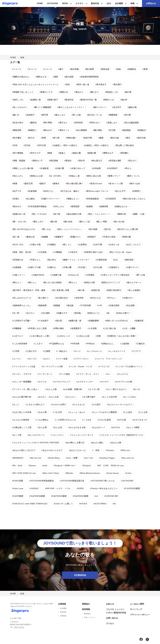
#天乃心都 (98, 267)
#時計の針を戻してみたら (134, 199)
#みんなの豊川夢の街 (22, 397)
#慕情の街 (122, 214)
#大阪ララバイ (132, 267)
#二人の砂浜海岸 (20, 344)
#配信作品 (69, 100)
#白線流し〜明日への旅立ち (96, 145)
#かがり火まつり (140, 420)
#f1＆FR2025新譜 (132, 488)
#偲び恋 (58, 321)
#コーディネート (45, 374)
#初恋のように (94, 313)
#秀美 (43, 138)
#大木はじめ (73, 275)
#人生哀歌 (92, 328)
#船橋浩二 (32, 130)
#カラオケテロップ (61, 382)
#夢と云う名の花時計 (52, 283)
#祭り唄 (56, 138)
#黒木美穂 (74, 69)
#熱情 (49, 153)
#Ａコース (47, 69)
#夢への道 (140, 275)
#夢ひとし (32, 283)
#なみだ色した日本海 (22, 412)
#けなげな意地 (104, 420)
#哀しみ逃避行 (134, 290)
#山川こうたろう (133, 245)
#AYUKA (83, 504)
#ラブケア (136, 351)
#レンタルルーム (95, 351)
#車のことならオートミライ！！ (72, 107)
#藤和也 (33, 123)
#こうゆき (87, 420)
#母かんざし (18, 176)
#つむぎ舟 (57, 412)
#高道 (118, 69)
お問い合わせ (112, 618)
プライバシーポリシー (140, 615)
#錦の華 (128, 92)
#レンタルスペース (117, 351)
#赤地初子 (30, 115)
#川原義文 (51, 245)
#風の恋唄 (69, 77)
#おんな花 (57, 427)
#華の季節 (47, 123)
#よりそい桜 (94, 389)
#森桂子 (42, 184)
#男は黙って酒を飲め (125, 145)
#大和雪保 (90, 275)
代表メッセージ (90, 617)
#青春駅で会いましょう (23, 92)
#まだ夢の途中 (89, 397)
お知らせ (110, 604)
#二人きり (38, 344)
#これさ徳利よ (42, 420)
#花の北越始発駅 (131, 123)
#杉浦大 (16, 199)
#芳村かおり (95, 123)
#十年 (100, 305)
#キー (108, 374)
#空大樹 (112, 130)
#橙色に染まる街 (93, 176)
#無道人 (62, 153)
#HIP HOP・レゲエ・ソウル (58, 488)
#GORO (80, 488)
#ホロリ (46, 359)
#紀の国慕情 (81, 130)
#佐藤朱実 (139, 321)
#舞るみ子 (47, 130)
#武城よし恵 (74, 176)
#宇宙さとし (35, 260)
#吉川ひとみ (95, 298)
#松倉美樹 (32, 191)
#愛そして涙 (84, 222)
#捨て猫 (56, 214)
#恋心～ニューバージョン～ (69, 229)
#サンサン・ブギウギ (22, 374)
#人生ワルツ (18, 336)
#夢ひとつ (17, 283)
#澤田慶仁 (124, 153)
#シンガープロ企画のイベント (129, 367)
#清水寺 (81, 161)
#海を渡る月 (97, 161)
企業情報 (62, 604)
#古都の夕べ (128, 298)
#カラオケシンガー (85, 382)
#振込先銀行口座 (74, 214)
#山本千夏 (98, 245)
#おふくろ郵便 (133, 427)
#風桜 (55, 77)
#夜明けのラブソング (111, 283)
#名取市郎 (79, 298)
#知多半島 (88, 138)
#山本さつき (114, 245)
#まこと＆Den (129, 397)
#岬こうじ (67, 245)
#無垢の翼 (76, 153)
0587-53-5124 (19, 627)
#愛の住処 (68, 222)
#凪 (108, 313)
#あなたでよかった (77, 450)
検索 (132, 3)
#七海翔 (46, 351)
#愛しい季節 (102, 222)
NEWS (65, 3)
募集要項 (87, 614)
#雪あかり (79, 92)
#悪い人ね (46, 229)
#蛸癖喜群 (113, 115)
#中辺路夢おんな (56, 344)
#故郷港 (89, 206)
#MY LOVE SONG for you (110, 466)
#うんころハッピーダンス (82, 435)
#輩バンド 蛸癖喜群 (42, 107)
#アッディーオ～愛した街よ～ (26, 389)
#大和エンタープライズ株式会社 (115, 275)
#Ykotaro (110, 450)
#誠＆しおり (60, 115)
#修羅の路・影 (75, 321)
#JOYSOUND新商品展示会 (72, 481)
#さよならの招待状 (21, 420)
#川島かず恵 (35, 245)
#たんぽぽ (128, 412)
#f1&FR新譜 (18, 496)
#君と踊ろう (43, 298)
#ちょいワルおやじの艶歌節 (104, 412)
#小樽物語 (57, 252)
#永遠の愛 (59, 168)
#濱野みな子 (108, 153)
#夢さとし (73, 283)
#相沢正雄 (141, 138)
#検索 (15, 184)
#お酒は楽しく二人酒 (22, 427)
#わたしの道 (51, 389)
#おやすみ (116, 427)
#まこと (16, 405)
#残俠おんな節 (36, 176)
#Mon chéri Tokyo (51, 473)
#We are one (35, 458)
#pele (45, 466)
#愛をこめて (38, 222)
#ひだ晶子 (96, 405)
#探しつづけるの (39, 214)
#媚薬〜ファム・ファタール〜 (76, 260)
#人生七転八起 (110, 328)
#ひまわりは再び (58, 405)
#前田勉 (77, 313)
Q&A (109, 3)
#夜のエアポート (134, 283)
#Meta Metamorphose (90, 473)
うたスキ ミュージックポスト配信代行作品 (116, 611)
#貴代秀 (44, 115)
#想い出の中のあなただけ (24, 229)
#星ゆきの (17, 206)
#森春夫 (56, 184)
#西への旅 (76, 115)
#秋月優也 (17, 138)
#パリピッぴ (104, 367)
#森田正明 (28, 184)
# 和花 (96, 450)
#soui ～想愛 (72, 458)
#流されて (132, 161)
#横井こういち (133, 176)
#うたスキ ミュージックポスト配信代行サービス (121, 435)
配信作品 (95, 3)
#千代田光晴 (85, 305)
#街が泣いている (95, 115)
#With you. (125, 450)
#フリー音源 (62, 359)
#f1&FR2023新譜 (80, 496)
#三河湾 (16, 351)
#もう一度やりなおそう (116, 389)
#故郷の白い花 (19, 214)
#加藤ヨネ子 (62, 313)
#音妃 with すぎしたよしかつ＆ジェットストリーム (35, 85)
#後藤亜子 (59, 237)
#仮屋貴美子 (76, 328)
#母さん (128, 168)
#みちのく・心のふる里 (48, 397)
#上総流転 (125, 344)
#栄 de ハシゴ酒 (115, 184)
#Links (128, 473)
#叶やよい (112, 298)
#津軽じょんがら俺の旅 (23, 168)
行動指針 (63, 616)
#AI (114, 504)
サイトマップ (136, 609)
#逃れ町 (124, 100)
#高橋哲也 (132, 69)
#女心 (116, 260)
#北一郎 (16, 313)
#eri (96, 496)
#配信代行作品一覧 (88, 100)
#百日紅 (27, 145)
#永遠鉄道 (44, 168)
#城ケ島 (81, 290)
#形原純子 (92, 237)
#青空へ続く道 (83, 85)
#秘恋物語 (126, 130)
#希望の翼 (126, 237)
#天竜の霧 (67, 267)
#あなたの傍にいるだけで (24, 450)
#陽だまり (94, 92)
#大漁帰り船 (56, 275)
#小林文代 (73, 252)
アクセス (110, 624)
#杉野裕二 (137, 191)
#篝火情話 (98, 130)
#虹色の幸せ (18, 123)
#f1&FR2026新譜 (37, 496)
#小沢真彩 (42, 252)
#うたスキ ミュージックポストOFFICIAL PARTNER (36, 443)
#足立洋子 (117, 107)
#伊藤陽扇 (17, 328)
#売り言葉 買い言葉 (61, 290)
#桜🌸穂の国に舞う (74, 184)
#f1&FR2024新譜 (59, 496)
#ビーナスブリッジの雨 (52, 367)
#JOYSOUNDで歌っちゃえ (103, 481)
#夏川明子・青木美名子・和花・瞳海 (29, 290)
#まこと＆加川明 (109, 397)
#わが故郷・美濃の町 (72, 389)
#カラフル (42, 382)
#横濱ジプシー (114, 176)
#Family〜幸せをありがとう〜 (104, 488)
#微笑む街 (30, 237)
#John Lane (18, 488)
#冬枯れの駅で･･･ (124, 313)
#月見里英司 (111, 199)
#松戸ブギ (17, 191)
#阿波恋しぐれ (112, 92)
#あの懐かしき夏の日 (75, 443)
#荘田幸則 (78, 123)
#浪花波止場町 (115, 161)
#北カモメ (30, 313)
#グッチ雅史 (64, 374)
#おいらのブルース (36, 435)
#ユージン (17, 359)
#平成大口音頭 (109, 237)
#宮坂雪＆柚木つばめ (93, 252)
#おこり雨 (17, 435)
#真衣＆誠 (114, 138)
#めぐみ (137, 389)
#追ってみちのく (20, 107)
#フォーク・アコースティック (109, 359)
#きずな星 (122, 420)
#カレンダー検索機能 (22, 382)
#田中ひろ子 (35, 153)
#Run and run (128, 458)
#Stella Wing (54, 458)
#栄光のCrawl (96, 184)
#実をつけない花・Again (120, 252)
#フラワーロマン (81, 359)
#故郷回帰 (104, 206)
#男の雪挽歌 (18, 153)
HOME (40, 3)
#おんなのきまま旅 (77, 427)
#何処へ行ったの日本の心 (117, 321)
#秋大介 (31, 138)
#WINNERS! (18, 458)
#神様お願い (71, 138)
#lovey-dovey (112, 473)
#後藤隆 (44, 237)
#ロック (77, 351)
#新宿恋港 (75, 206)
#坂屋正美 (95, 290)
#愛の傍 (53, 222)
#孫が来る (51, 260)
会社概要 (119, 3)
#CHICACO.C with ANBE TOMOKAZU (30, 504)
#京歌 (98, 336)
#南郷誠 (56, 305)
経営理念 (63, 612)
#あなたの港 (116, 443)
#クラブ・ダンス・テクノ (88, 374)
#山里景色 (82, 245)
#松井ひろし (48, 191)
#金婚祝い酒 (35, 100)
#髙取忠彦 (105, 69)
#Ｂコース (32, 69)
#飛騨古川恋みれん (21, 77)
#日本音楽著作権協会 (37, 206)
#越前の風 (132, 107)
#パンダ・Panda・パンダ (80, 367)
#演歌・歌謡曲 (19, 161)
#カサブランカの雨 (124, 382)
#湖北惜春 (53, 161)
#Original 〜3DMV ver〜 (65, 466)
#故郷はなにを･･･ (122, 206)
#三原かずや (31, 351)
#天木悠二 (82, 267)
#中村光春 (75, 344)
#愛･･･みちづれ (19, 222)
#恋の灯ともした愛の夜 (128, 229)
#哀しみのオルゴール (22, 298)
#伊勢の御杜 (58, 328)
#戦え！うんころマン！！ (99, 214)
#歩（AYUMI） (56, 176)
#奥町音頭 (129, 260)
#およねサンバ (98, 427)
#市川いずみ (18, 245)
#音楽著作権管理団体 (89, 77)
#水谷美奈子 (113, 168)
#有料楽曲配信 (92, 199)
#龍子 (61, 69)
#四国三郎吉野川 (114, 290)
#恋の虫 (107, 229)
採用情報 (86, 609)
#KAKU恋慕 (18, 481)
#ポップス (32, 359)
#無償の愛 (92, 153)
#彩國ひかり (75, 237)
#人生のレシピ (63, 336)
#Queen (32, 466)
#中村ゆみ (90, 344)
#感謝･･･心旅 (138, 214)
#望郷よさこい (73, 199)
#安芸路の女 (18, 260)
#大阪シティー (19, 275)
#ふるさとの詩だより (35, 405)
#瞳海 (101, 138)
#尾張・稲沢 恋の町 (22, 252)
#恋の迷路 (93, 229)
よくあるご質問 (137, 604)
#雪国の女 (63, 92)
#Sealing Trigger (107, 458)
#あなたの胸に (97, 443)
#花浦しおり (112, 123)
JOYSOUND (52, 3)
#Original (86, 466)
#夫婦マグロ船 (34, 267)
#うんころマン (57, 435)
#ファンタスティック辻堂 (24, 367)
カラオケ (79, 3)
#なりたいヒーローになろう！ (121, 405)
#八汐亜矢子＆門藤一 (22, 321)
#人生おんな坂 (83, 336)
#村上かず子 (120, 191)
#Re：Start (17, 466)
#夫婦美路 (17, 267)
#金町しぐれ (18, 100)
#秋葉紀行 (142, 130)
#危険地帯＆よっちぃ (22, 305)
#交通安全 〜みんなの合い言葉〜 (122, 336)
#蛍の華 (127, 115)
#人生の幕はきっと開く (40, 336)
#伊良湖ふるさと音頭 (37, 328)
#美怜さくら (64, 130)
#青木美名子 (101, 85)
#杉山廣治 (30, 199)
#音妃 (67, 85)
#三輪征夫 (140, 344)
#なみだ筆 (42, 412)
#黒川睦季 (90, 69)
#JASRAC (34, 488)
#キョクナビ (123, 374)
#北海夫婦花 (114, 305)
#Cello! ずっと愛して (63, 504)
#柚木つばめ (135, 184)
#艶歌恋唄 (17, 130)
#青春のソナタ (46, 92)
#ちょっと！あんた (77, 412)
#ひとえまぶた (79, 405)
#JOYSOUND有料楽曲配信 (41, 481)
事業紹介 (86, 604)
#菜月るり (63, 123)
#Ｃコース (17, 69)
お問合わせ (151, 3)
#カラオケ (104, 382)
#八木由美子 (43, 321)
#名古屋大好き (61, 298)
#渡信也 (68, 161)
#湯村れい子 (37, 161)
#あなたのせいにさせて (52, 450)
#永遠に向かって (78, 168)
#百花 (15, 145)
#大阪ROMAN (38, 275)
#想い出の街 (119, 222)
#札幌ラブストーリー (50, 199)
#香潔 (145, 69)
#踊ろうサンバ (99, 107)
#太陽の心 (51, 267)
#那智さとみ (109, 100)
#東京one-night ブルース (97, 191)
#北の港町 (45, 313)
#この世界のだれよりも (65, 420)
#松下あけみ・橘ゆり (70, 191)
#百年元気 (41, 145)
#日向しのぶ (58, 206)
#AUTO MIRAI (100, 504)
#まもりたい (70, 397)
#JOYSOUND (127, 481)
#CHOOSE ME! (111, 496)
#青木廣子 (117, 85)
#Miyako (69, 473)
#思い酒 (16, 237)
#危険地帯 (42, 305)
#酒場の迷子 (52, 100)
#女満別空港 (101, 260)
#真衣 (128, 138)
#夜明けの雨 (89, 283)
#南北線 (70, 305)
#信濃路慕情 (93, 321)
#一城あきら (62, 351)
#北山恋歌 (130, 305)
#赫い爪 (16, 115)
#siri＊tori (88, 458)
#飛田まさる (41, 77)
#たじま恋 (143, 412)
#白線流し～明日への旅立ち (65, 145)
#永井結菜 (96, 168)
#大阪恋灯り (114, 267)
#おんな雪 (42, 427)
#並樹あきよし (108, 344)
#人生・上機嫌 (129, 328)
